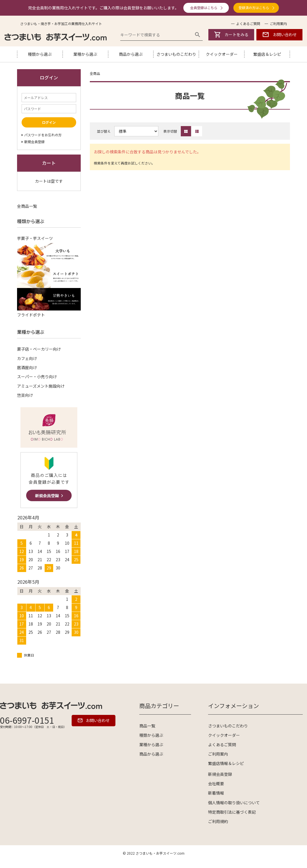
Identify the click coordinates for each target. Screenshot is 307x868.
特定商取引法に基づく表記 (232, 812)
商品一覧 (147, 726)
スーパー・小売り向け (37, 377)
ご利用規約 (218, 821)
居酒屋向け (27, 367)
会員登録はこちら (204, 8)
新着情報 (216, 793)
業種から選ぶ (85, 54)
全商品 (95, 73)
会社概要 (216, 783)
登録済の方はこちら (254, 8)
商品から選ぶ (131, 54)
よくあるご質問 (248, 23)
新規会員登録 (220, 774)
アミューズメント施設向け (41, 386)
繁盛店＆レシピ (267, 54)
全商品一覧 (27, 206)
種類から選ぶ (40, 54)
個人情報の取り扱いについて (234, 803)
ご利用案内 (278, 23)
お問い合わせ (279, 35)
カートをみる (231, 35)
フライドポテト (31, 315)
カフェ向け (27, 358)
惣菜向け (25, 395)
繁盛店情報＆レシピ (226, 763)
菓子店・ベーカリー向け (39, 349)
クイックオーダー (222, 54)
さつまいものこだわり (176, 54)
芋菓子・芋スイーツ (35, 238)
